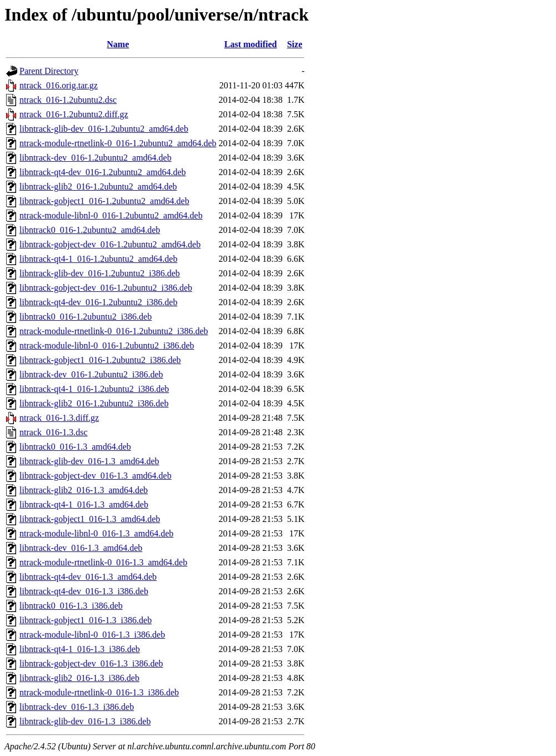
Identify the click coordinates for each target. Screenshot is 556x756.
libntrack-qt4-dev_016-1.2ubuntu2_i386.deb (98, 302)
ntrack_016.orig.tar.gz (59, 85)
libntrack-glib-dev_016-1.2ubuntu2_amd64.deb (104, 129)
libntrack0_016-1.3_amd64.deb (75, 447)
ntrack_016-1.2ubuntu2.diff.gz (74, 114)
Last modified (251, 44)
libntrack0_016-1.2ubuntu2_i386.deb (86, 317)
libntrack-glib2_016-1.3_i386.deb (79, 678)
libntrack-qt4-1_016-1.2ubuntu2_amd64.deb (98, 259)
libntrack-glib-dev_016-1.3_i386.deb (85, 721)
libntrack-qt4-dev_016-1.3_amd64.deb (88, 577)
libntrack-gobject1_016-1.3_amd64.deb (90, 519)
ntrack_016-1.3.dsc (54, 432)
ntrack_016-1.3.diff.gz (59, 418)
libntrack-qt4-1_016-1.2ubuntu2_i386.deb (94, 389)
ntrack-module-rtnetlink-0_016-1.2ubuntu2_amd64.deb (118, 143)
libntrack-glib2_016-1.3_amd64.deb (84, 490)
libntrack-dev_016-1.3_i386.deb (77, 707)
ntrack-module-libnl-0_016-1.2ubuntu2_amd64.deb (111, 215)
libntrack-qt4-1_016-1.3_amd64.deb (84, 504)
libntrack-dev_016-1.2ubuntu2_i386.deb (91, 374)
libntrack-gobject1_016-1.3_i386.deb (86, 620)
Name (118, 44)
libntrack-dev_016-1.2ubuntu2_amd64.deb (96, 158)
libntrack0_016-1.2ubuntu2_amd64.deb (90, 230)
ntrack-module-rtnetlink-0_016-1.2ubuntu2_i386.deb (114, 331)
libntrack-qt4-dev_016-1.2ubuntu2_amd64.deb (103, 172)
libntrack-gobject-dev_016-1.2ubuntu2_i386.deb (106, 288)
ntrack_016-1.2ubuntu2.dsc (68, 100)
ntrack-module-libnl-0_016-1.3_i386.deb (92, 635)
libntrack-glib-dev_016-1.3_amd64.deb (89, 461)
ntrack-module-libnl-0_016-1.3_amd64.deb (96, 533)
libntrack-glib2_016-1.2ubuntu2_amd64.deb (98, 186)
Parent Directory (49, 71)
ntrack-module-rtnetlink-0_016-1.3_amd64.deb (103, 562)
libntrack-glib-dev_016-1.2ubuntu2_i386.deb (100, 273)
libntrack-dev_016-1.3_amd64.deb (81, 548)
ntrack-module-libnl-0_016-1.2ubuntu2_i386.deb (107, 345)
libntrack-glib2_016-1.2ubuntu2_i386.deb (94, 403)
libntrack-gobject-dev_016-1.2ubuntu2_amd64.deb (110, 244)
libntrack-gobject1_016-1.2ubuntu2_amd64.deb (104, 201)
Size (295, 44)
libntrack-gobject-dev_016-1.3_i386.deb (91, 663)
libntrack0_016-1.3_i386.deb (71, 606)
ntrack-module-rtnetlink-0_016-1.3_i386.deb (99, 692)
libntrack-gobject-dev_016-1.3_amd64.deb (96, 476)
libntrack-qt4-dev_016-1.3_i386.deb (84, 591)
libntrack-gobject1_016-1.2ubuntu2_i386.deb (100, 360)
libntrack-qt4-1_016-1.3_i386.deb (80, 649)
